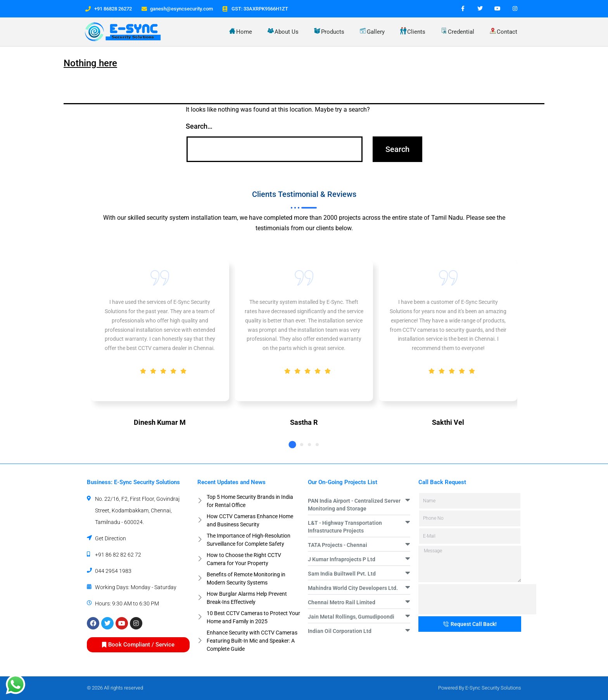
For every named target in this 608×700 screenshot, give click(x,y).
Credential (458, 31)
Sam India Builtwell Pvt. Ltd (342, 574)
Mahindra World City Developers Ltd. (353, 588)
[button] (292, 444)
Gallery (372, 31)
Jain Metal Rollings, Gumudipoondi (351, 617)
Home (241, 32)
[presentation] (477, 599)
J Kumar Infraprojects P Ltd (342, 559)
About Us (283, 31)
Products (329, 32)
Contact (503, 32)
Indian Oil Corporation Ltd (340, 631)
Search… (199, 126)
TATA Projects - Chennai (338, 545)
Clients (413, 31)
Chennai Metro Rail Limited (342, 602)
